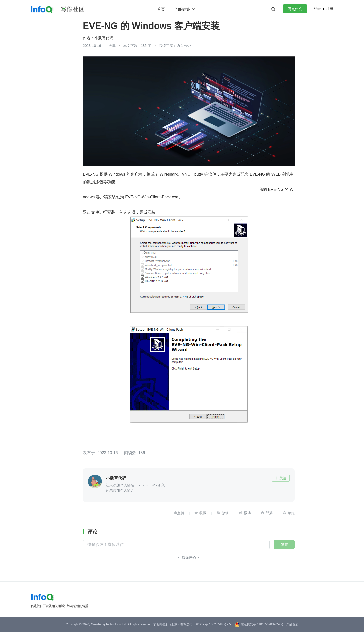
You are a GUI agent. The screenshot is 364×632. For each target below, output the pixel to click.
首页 (161, 9)
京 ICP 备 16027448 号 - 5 (213, 624)
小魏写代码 (104, 38)
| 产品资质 (291, 624)
